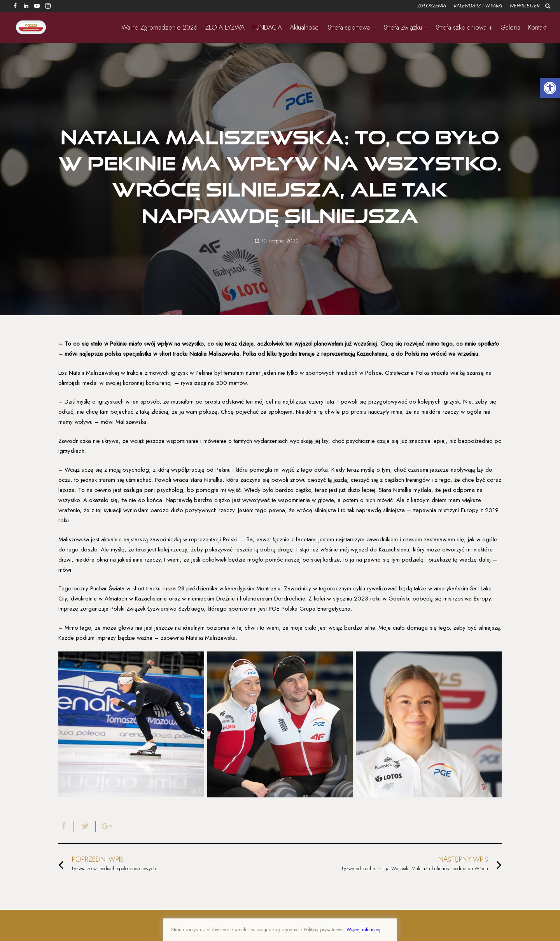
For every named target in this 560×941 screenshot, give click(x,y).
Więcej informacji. (365, 930)
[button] (550, 88)
